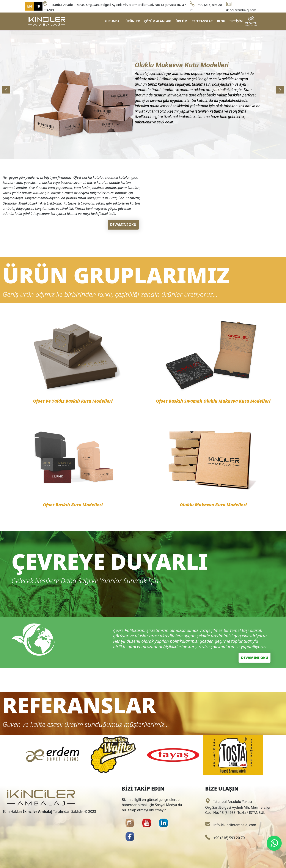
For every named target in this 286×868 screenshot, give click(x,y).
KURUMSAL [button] (113, 21)
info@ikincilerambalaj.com (231, 825)
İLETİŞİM (236, 21)
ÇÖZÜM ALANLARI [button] (158, 21)
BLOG (221, 21)
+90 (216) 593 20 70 (225, 838)
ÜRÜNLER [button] (133, 21)
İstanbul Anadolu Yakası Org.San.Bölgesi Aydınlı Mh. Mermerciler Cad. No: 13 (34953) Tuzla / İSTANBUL (238, 807)
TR (38, 6)
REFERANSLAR (202, 21)
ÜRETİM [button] (181, 21)
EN (30, 6)
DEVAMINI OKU (123, 225)
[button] (280, 90)
